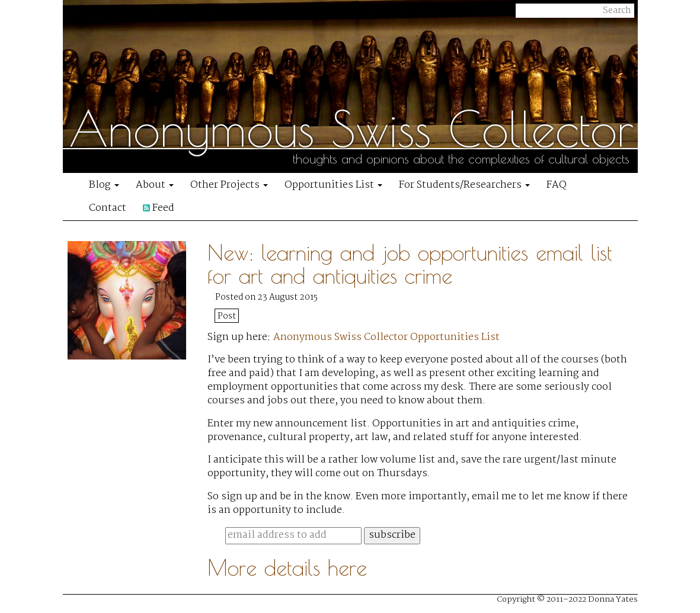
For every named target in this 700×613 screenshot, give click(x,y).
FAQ (557, 185)
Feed (159, 208)
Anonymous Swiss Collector (351, 129)
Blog (104, 185)
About (155, 185)
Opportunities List (333, 185)
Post (227, 316)
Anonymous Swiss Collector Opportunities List (386, 337)
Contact (108, 208)
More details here (287, 567)
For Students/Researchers (464, 185)
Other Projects (229, 185)
